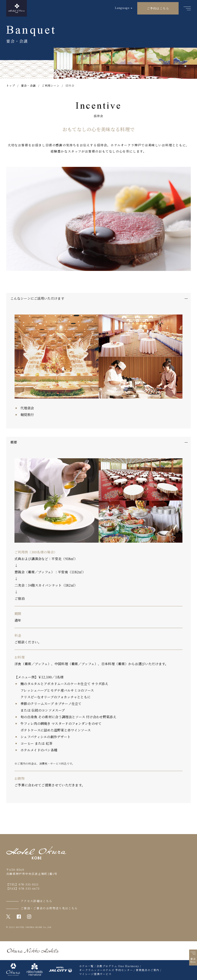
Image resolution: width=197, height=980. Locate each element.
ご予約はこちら (158, 8)
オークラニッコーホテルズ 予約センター (106, 970)
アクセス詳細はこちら (37, 901)
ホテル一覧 (86, 966)
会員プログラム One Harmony (118, 966)
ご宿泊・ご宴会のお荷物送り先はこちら (49, 908)
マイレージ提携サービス (95, 974)
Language (122, 8)
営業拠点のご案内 (148, 970)
